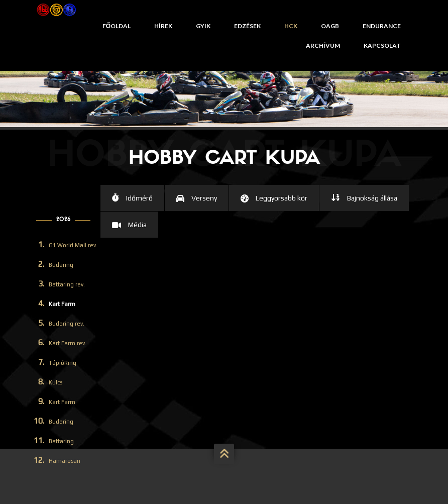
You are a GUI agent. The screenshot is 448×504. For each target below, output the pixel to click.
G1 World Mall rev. (73, 245)
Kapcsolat (382, 45)
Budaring (61, 265)
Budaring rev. (67, 324)
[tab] (132, 198)
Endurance (382, 26)
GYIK (203, 26)
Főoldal (117, 26)
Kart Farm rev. (68, 343)
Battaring (61, 441)
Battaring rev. (67, 284)
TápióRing (63, 363)
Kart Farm (62, 304)
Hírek (163, 26)
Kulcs (55, 382)
